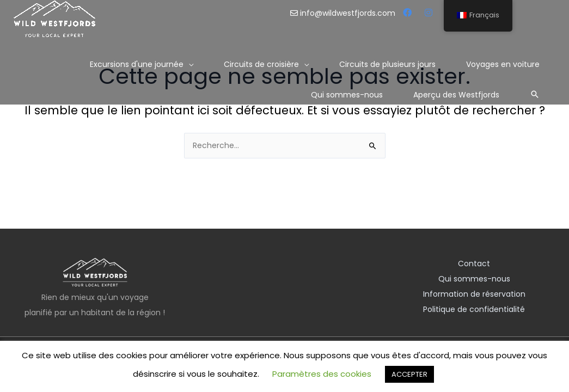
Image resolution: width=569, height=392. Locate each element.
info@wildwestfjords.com (344, 13)
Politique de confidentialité (474, 309)
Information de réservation (474, 294)
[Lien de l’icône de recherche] (535, 94)
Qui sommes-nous (474, 279)
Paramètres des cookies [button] (322, 374)
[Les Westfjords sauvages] (54, 19)
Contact (474, 264)
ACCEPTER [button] (409, 374)
